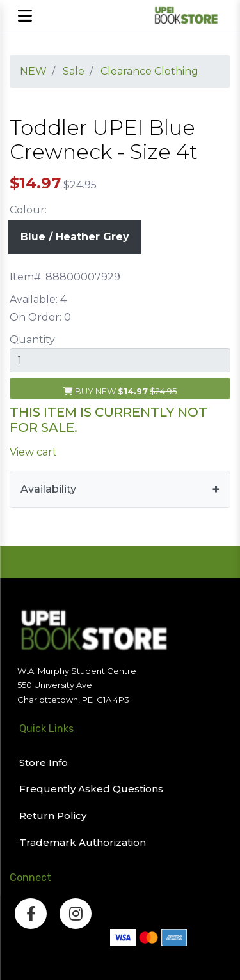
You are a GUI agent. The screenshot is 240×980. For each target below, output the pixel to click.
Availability (48, 489)
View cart (33, 452)
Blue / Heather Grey (75, 237)
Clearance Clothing (149, 71)
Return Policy (53, 815)
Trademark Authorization (83, 842)
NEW (33, 71)
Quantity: (33, 340)
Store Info (44, 762)
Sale (74, 71)
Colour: (28, 210)
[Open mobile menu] (25, 17)
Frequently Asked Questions (91, 789)
